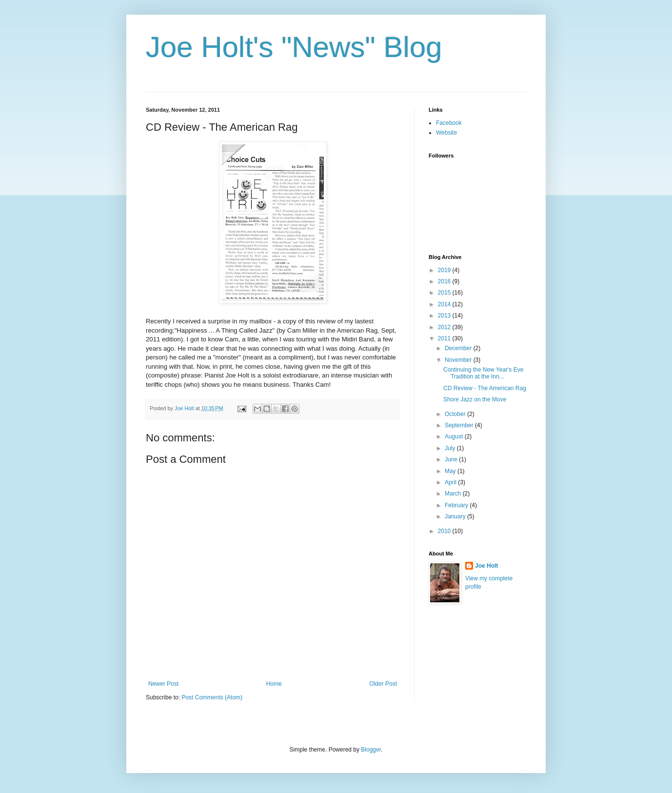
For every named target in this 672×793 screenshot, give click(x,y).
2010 (445, 531)
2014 (445, 304)
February (457, 505)
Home (274, 684)
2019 (445, 270)
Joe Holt (486, 566)
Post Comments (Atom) (212, 697)
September (460, 425)
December (459, 348)
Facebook (449, 123)
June (452, 459)
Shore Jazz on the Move (475, 399)
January (456, 516)
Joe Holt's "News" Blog (294, 47)
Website (446, 133)
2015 (445, 293)
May (451, 471)
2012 (445, 327)
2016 (445, 281)
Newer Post (163, 684)
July (451, 448)
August (455, 436)
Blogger (371, 750)
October (456, 414)
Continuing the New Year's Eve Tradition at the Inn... (483, 373)
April (451, 482)
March (454, 494)
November (459, 360)
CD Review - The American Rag (485, 388)
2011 (445, 338)
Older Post (383, 684)
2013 (445, 316)
